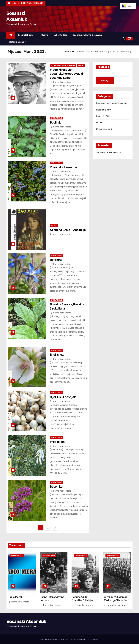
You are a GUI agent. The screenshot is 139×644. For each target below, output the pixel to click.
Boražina (56, 260)
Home (68, 52)
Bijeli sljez (57, 355)
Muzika (44, 35)
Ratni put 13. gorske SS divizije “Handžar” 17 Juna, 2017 (116, 600)
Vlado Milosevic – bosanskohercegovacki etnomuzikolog (66, 74)
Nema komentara (62, 82)
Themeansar (93, 639)
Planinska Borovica (63, 167)
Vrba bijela (57, 442)
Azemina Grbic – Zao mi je (68, 230)
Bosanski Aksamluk (26, 621)
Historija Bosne (18, 42)
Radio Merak (15, 597)
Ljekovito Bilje (60, 35)
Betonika (56, 487)
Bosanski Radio (27, 35)
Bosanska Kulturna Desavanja (89, 35)
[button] (124, 38)
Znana (99, 153)
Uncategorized (104, 129)
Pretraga (103, 67)
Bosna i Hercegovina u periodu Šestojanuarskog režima (53, 602)
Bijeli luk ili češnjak (63, 397)
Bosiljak (55, 123)
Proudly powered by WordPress (55, 639)
